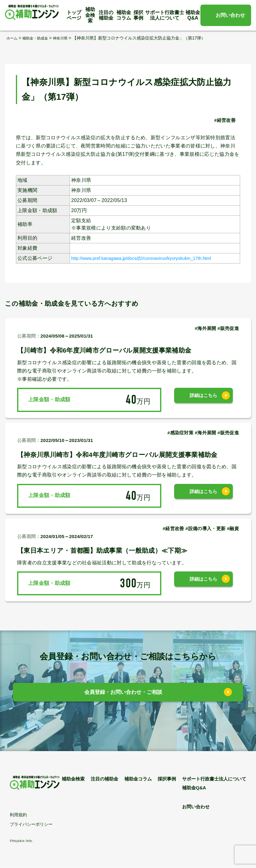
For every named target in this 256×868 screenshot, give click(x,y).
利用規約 (18, 815)
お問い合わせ (230, 15)
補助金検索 (90, 15)
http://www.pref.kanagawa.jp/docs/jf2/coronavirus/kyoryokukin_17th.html (153, 258)
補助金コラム (124, 15)
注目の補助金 (106, 15)
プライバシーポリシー (31, 825)
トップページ (74, 15)
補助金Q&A (193, 15)
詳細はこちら (203, 399)
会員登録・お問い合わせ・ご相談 (124, 694)
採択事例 (138, 15)
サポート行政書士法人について (165, 15)
